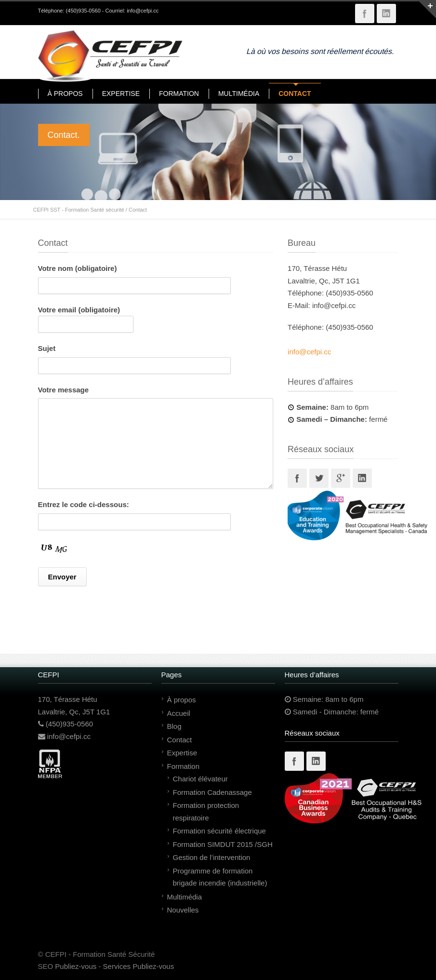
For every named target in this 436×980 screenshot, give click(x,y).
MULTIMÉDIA (239, 94)
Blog (174, 726)
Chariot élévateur (200, 779)
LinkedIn (386, 13)
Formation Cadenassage (212, 792)
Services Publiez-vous (139, 966)
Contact (180, 740)
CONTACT (295, 94)
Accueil (179, 713)
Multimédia (185, 897)
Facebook (365, 13)
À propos (182, 700)
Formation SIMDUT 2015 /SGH (223, 844)
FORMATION (179, 94)
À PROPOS (65, 94)
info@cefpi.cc (143, 11)
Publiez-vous (76, 966)
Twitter (319, 478)
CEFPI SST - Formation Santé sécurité (79, 210)
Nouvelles (183, 910)
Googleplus (341, 478)
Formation (184, 766)
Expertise (182, 753)
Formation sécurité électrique (219, 831)
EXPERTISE (121, 94)
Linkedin (362, 478)
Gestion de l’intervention (212, 857)
